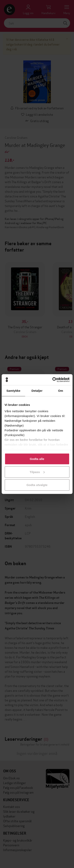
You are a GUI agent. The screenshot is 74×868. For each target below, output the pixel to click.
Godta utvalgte (37, 485)
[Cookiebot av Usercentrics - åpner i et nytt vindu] (53, 380)
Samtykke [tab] (13, 391)
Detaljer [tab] (37, 391)
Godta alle (37, 459)
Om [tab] (61, 391)
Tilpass (37, 472)
